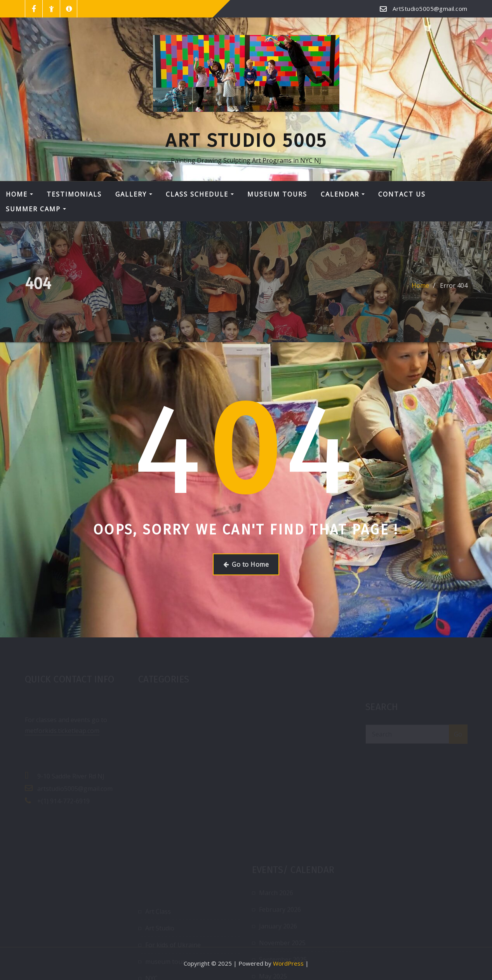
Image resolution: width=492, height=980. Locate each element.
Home (19, 194)
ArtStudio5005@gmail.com (430, 9)
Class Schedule (200, 194)
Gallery (134, 194)
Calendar (343, 194)
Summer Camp (36, 209)
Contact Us (402, 194)
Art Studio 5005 (246, 141)
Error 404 (454, 289)
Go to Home (246, 564)
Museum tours (277, 194)
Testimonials (74, 194)
